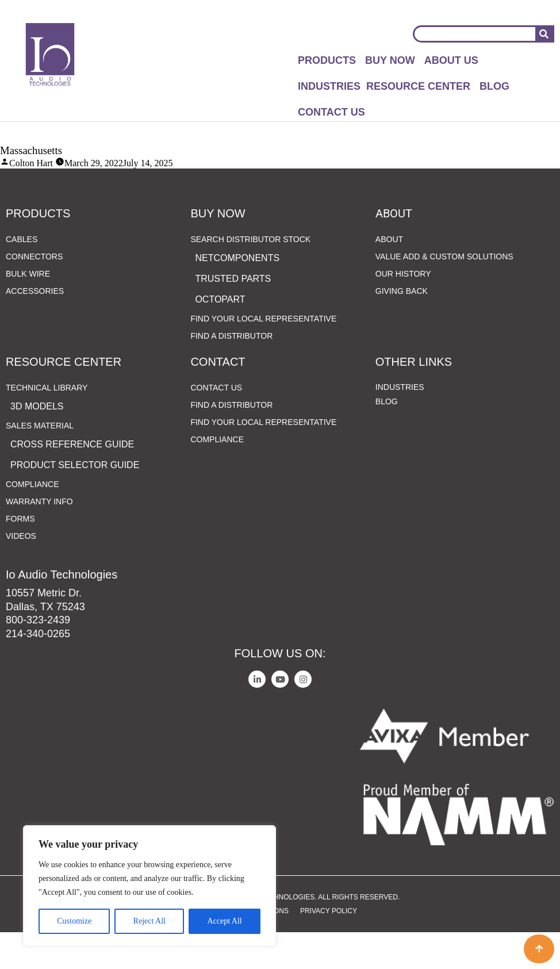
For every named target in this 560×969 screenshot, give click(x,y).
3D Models (37, 443)
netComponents (237, 294)
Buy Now (390, 60)
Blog (494, 86)
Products (327, 60)
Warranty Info (39, 538)
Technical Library (49, 424)
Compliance (32, 520)
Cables (22, 275)
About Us (451, 60)
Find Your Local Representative (263, 355)
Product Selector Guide (75, 501)
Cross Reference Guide (72, 480)
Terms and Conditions (246, 947)
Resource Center (418, 86)
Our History (403, 310)
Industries (329, 86)
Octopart (220, 336)
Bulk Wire (28, 310)
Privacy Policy (329, 947)
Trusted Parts (233, 315)
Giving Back (402, 327)
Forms (20, 555)
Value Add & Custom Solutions (444, 293)
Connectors (34, 293)
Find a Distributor (231, 372)
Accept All (224, 921)
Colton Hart (31, 163)
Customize (74, 921)
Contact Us (331, 112)
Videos (21, 572)
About (389, 275)
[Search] (544, 34)
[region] (149, 886)
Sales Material (43, 462)
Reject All (149, 921)
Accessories (35, 327)
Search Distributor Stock (253, 275)
